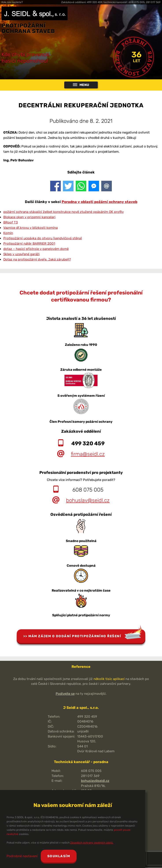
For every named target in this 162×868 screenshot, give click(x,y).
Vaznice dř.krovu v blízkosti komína (30, 228)
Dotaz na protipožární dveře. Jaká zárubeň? (37, 260)
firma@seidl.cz (88, 454)
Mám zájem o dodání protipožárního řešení (75, 636)
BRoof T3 (11, 223)
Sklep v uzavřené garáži (21, 254)
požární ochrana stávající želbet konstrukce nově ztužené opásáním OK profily (64, 212)
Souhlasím (59, 856)
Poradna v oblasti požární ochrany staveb (99, 202)
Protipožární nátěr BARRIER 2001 (29, 244)
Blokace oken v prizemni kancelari (29, 217)
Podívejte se (65, 694)
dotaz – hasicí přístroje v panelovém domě (36, 249)
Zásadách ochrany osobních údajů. (92, 843)
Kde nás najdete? (12, 2)
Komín (8, 233)
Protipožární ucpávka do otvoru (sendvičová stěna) (43, 238)
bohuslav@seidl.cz (88, 501)
